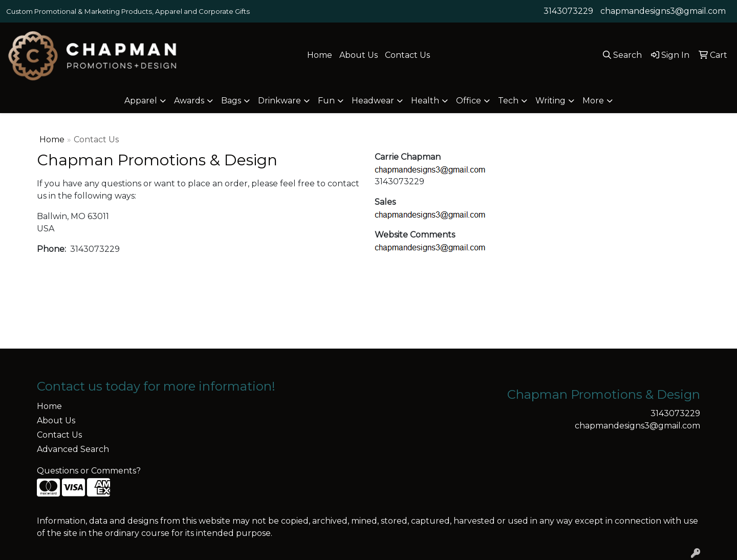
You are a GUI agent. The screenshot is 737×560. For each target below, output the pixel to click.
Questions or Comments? (89, 471)
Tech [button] (508, 101)
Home (320, 55)
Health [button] (425, 101)
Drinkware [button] (279, 101)
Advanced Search (73, 449)
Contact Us (407, 55)
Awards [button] (189, 101)
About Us (359, 55)
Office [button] (469, 101)
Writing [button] (550, 101)
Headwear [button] (373, 101)
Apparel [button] (141, 101)
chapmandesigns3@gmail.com (663, 11)
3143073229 (568, 11)
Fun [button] (326, 101)
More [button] (593, 101)
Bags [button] (231, 101)
